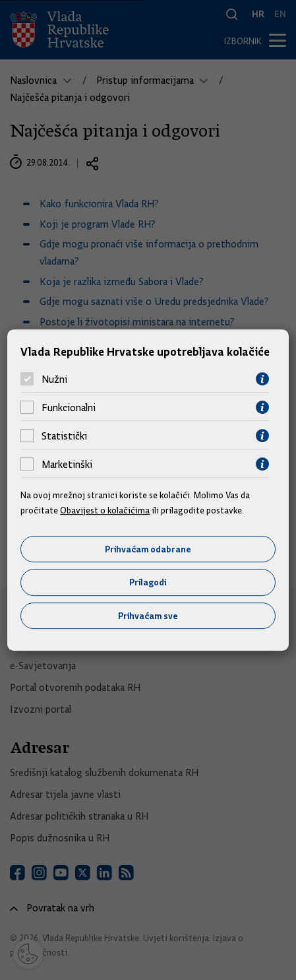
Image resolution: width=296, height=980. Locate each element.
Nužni (54, 379)
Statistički (64, 436)
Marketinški (67, 465)
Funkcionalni (69, 408)
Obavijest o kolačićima (105, 510)
